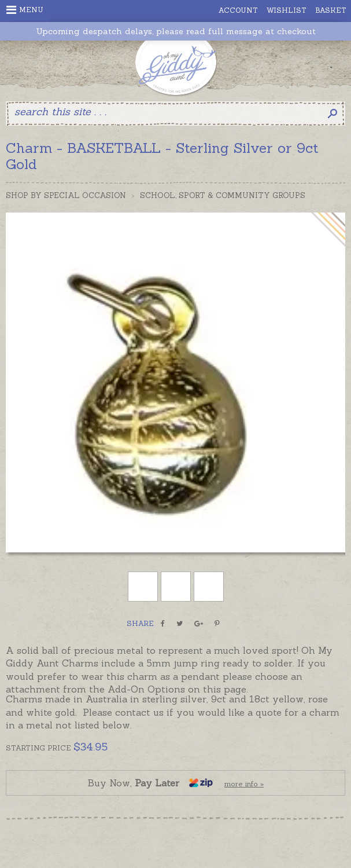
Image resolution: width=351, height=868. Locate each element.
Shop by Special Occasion (66, 195)
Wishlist (287, 10)
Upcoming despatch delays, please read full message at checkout (176, 32)
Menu (25, 10)
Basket (331, 10)
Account (238, 10)
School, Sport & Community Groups (223, 195)
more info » (244, 784)
